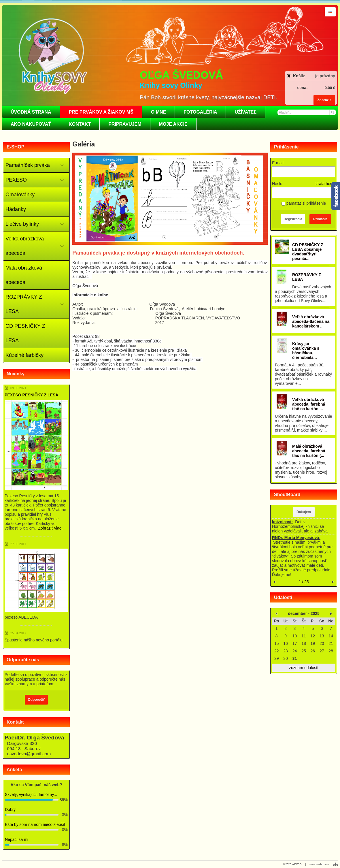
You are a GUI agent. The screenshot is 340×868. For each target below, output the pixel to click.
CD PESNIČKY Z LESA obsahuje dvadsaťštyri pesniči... (308, 252)
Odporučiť (36, 700)
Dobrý (10, 809)
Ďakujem (304, 512)
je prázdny (325, 76)
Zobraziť (324, 100)
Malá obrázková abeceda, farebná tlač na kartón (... (309, 451)
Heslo (277, 184)
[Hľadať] (332, 112)
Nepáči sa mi (17, 839)
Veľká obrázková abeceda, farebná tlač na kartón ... (309, 404)
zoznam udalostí (304, 668)
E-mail (278, 163)
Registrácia (293, 219)
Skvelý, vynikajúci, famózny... (31, 794)
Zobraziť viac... (51, 528)
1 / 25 (304, 582)
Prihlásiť (320, 219)
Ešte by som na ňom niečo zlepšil (35, 824)
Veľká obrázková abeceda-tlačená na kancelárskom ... (311, 321)
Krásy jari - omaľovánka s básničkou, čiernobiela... (306, 351)
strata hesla (325, 184)
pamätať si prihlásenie (304, 203)
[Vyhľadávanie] (307, 112)
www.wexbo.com (319, 864)
